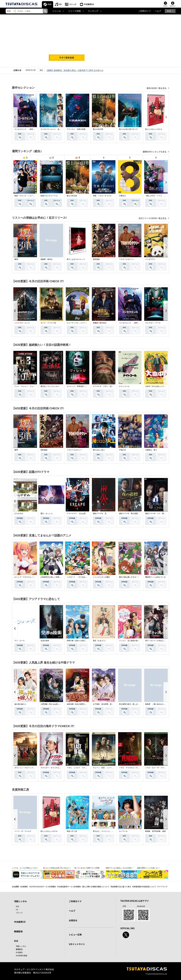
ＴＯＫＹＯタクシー (127, 259)
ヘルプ (158, 11)
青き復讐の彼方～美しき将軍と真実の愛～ (135, 704)
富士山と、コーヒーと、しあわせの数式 (108, 831)
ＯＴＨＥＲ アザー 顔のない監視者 (107, 386)
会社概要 (15, 887)
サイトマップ (162, 887)
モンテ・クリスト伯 (48, 323)
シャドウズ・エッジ (22, 323)
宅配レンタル (21, 946)
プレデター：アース (153, 323)
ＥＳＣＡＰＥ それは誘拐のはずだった (82, 513)
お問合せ (73, 920)
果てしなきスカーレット (76, 259)
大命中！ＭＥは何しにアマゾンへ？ (159, 386)
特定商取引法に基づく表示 (121, 887)
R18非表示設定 (22, 955)
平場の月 (122, 450)
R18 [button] (169, 11)
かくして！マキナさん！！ (25, 577)
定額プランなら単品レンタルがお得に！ (120, 868)
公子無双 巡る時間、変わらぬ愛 (106, 704)
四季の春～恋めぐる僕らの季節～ (79, 641)
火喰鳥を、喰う (151, 450)
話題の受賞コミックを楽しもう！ (149, 868)
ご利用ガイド (145, 11)
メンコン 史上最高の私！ (129, 641)
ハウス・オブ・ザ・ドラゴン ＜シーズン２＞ (163, 768)
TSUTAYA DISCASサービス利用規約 (42, 887)
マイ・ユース (20, 641)
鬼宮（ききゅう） (100, 641)
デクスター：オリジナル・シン (52, 768)
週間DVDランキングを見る (155, 152)
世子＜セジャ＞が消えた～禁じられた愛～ (161, 641)
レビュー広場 (75, 934)
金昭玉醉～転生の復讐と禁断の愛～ (80, 704)
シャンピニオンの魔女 (101, 577)
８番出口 (122, 196)
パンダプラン (150, 259)
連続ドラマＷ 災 (100, 513)
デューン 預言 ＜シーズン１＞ (106, 768)
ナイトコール (124, 386)
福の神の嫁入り (20, 704)
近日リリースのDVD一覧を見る (153, 218)
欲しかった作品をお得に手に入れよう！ (57, 868)
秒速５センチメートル (49, 196)
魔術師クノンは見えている (155, 577)
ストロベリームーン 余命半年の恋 (54, 129)
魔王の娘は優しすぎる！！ (129, 577)
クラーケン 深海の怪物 (76, 129)
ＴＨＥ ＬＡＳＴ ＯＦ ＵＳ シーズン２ (84, 768)
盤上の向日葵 (98, 129)
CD (60, 4)
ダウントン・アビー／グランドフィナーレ (31, 768)
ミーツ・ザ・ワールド (23, 831)
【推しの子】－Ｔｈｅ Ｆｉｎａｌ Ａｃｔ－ (163, 196)
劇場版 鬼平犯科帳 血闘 (155, 831)
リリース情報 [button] (74, 11)
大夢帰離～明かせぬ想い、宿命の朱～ (55, 704)
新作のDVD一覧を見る (157, 88)
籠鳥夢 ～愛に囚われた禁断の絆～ (159, 704)
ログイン (173, 6)
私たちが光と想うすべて (128, 129)
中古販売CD (89, 4)
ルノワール (123, 831)
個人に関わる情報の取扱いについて (96, 887)
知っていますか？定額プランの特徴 (87, 868)
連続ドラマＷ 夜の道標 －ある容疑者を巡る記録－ (139, 513)
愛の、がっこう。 (47, 513)
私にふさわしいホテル (154, 129)
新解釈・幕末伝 (47, 259)
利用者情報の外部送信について (144, 887)
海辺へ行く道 (72, 831)
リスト (165, 6)
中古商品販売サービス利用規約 (69, 887)
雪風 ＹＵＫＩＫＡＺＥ (102, 196)
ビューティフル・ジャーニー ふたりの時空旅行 (85, 323)
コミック (73, 4)
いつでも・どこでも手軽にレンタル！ (25, 868)
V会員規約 (24, 887)
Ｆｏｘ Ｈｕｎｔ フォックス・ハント (30, 386)
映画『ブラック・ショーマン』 (26, 196)
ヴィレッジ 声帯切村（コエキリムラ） (82, 386)
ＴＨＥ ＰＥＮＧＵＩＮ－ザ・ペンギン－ (135, 768)
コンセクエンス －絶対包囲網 (26, 129)
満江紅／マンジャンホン (50, 386)
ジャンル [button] (57, 11)
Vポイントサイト (77, 944)
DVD (50, 4)
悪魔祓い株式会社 (100, 323)
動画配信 (18, 931)
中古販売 (19, 952)
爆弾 (16, 259)
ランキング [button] (93, 11)
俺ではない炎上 (99, 450)
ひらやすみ (19, 513)
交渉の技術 (45, 641)
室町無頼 (96, 259)
